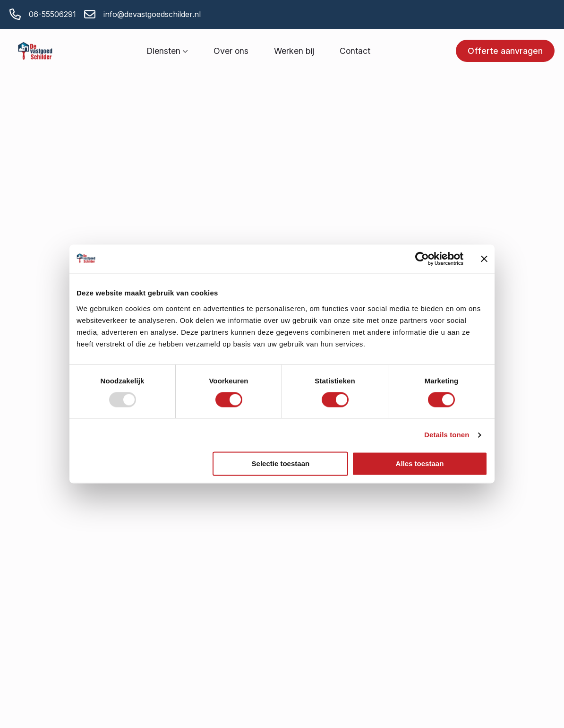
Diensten (163, 51)
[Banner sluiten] (484, 259)
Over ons (231, 51)
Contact (355, 51)
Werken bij (294, 51)
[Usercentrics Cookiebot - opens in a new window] (422, 259)
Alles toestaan (420, 464)
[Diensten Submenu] (184, 51)
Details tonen (447, 435)
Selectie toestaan (281, 464)
